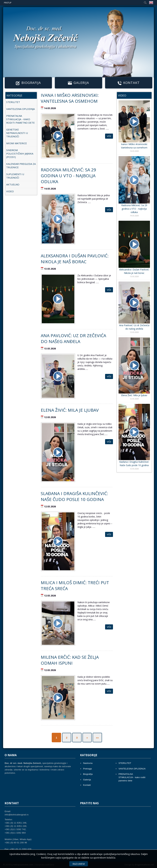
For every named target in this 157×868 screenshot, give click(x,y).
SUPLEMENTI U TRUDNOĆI (15, 176)
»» (97, 738)
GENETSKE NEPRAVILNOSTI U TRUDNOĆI (17, 133)
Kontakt (129, 83)
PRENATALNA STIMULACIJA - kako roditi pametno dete (20, 119)
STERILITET (13, 102)
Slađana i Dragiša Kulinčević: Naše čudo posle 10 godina (74, 496)
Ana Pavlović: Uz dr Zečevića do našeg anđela (73, 338)
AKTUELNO (13, 184)
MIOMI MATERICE (17, 143)
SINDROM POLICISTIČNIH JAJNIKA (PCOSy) (20, 154)
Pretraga (88, 769)
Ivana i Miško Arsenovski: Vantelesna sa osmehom (70, 98)
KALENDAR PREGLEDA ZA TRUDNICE (21, 166)
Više (109, 136)
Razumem (79, 864)
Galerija (78, 83)
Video (10, 191)
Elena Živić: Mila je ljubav (70, 410)
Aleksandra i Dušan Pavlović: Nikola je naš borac (75, 259)
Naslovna (88, 763)
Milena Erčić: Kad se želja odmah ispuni (70, 660)
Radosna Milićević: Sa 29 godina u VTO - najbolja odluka (68, 176)
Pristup (8, 3)
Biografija (28, 83)
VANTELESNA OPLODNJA (20, 109)
